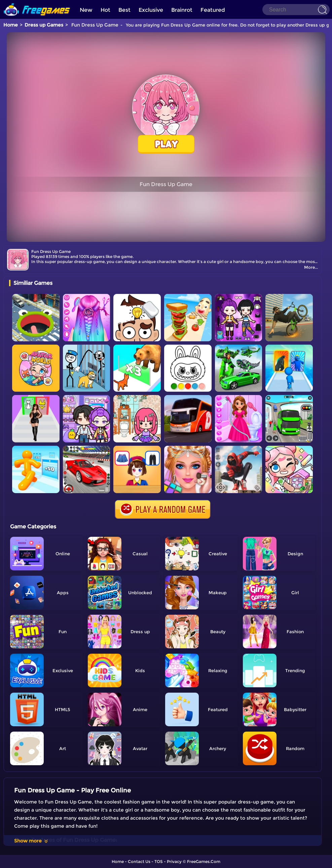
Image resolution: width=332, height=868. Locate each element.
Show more (31, 841)
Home (11, 25)
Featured (213, 10)
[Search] (296, 10)
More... (311, 267)
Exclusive (151, 10)
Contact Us (139, 861)
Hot (105, 10)
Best (124, 10)
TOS (159, 861)
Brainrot (182, 10)
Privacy (174, 861)
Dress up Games (44, 25)
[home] (37, 3)
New (86, 10)
